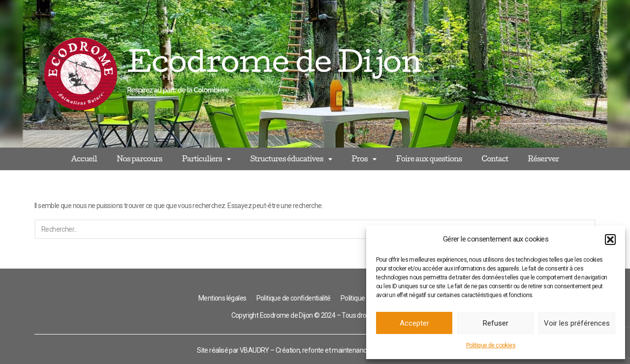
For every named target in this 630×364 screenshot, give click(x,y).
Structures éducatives (291, 159)
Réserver (544, 159)
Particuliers (206, 159)
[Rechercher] (304, 229)
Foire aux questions (429, 159)
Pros (364, 159)
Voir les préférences (577, 323)
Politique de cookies (491, 345)
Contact (495, 159)
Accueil (84, 159)
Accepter (414, 323)
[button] (610, 240)
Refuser (496, 323)
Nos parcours (139, 159)
